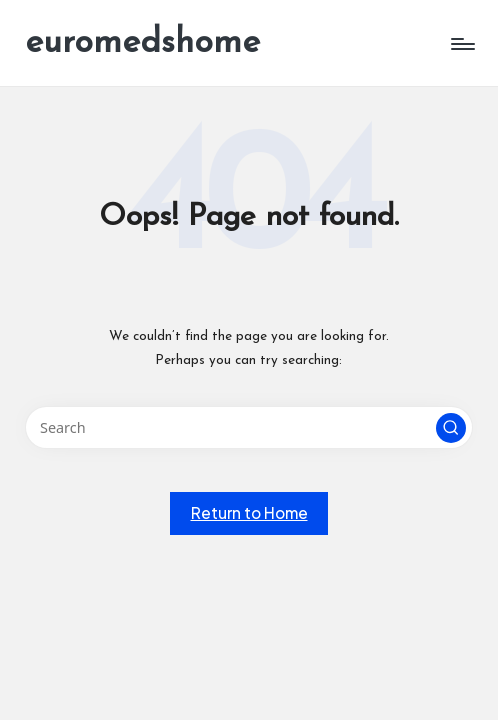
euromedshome (142, 43)
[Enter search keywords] (248, 427)
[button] (451, 428)
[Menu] (461, 44)
